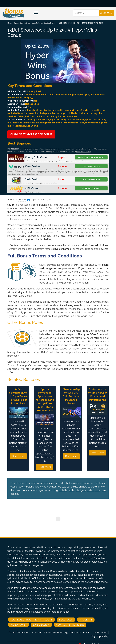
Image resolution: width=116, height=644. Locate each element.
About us (37, 633)
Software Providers (70, 625)
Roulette (86, 620)
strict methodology (84, 152)
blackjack (81, 490)
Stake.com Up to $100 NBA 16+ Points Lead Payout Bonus (98, 395)
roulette (63, 490)
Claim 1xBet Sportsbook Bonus (31, 134)
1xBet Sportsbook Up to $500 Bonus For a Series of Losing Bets (18, 396)
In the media (101, 633)
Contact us (86, 633)
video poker (94, 490)
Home (10, 23)
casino (14, 487)
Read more (18, 456)
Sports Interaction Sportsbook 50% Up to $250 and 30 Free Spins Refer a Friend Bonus (45, 400)
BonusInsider (17, 483)
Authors (74, 633)
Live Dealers (41, 625)
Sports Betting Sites (22, 23)
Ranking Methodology (56, 633)
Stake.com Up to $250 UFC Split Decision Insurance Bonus (71, 396)
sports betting (26, 487)
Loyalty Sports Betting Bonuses (45, 23)
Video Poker (18, 625)
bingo (43, 487)
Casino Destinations (19, 633)
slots (72, 490)
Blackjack (66, 620)
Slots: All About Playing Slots (31, 620)
